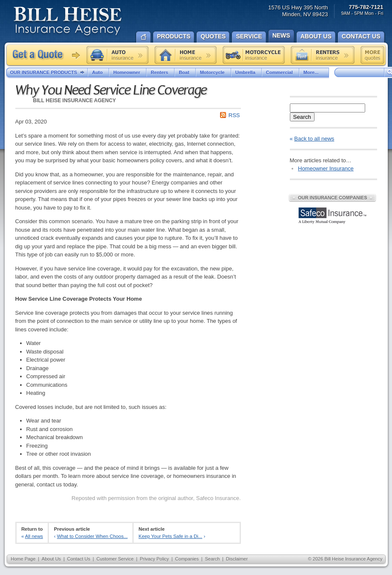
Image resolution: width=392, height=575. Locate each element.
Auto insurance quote (117, 55)
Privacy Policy (154, 559)
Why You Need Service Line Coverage (111, 90)
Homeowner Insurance (326, 168)
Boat (185, 72)
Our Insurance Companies (332, 198)
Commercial (280, 72)
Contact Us (79, 559)
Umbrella (246, 72)
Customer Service (115, 559)
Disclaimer (237, 559)
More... (314, 72)
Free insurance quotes (372, 55)
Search (302, 117)
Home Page (23, 559)
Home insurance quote (186, 55)
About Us (51, 559)
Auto (98, 72)
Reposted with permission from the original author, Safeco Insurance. (156, 498)
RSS (234, 115)
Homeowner (128, 72)
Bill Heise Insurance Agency (68, 22)
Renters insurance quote (323, 55)
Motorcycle (213, 72)
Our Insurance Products (49, 73)
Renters (160, 72)
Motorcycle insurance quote (254, 55)
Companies (187, 559)
